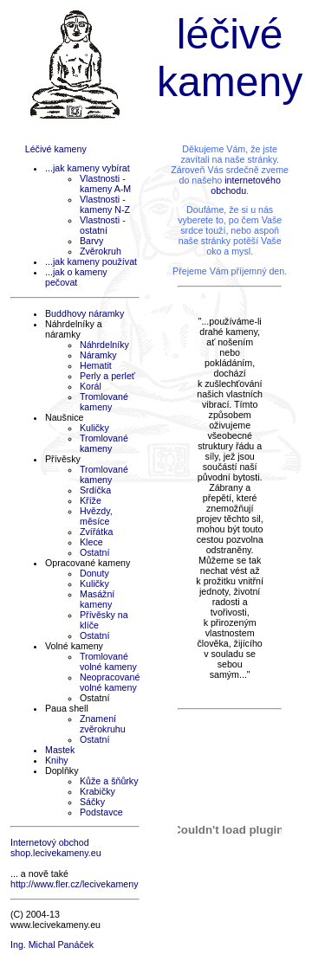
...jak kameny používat (91, 261)
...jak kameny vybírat (88, 168)
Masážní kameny (97, 599)
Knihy (57, 760)
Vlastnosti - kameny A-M (105, 184)
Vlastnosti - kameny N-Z (105, 204)
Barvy (91, 241)
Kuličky (94, 428)
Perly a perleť (107, 376)
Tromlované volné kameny (108, 661)
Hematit (96, 365)
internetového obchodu (246, 185)
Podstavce (101, 812)
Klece (91, 542)
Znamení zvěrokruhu (103, 724)
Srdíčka (95, 490)
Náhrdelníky (104, 345)
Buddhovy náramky (84, 313)
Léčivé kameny (56, 149)
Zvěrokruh (101, 251)
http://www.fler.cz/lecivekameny (74, 884)
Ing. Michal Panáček (52, 945)
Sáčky (92, 802)
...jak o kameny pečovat (76, 277)
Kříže (91, 500)
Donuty (94, 573)
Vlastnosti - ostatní (103, 225)
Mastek (60, 750)
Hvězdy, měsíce (96, 516)
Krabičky (97, 791)
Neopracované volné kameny (110, 682)
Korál (91, 386)
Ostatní (94, 552)
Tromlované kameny (104, 402)
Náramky (98, 355)
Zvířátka (97, 532)
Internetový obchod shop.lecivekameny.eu (56, 848)
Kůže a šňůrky (109, 781)
